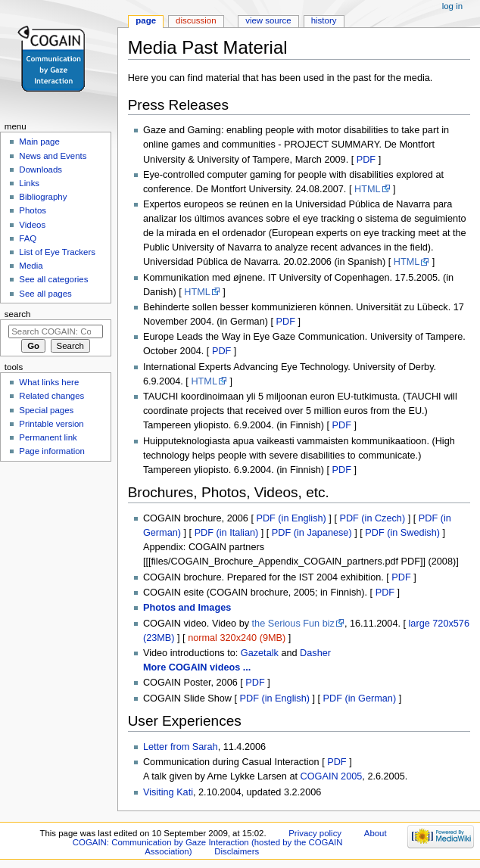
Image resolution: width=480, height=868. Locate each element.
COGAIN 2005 (332, 776)
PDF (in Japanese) (312, 533)
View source (268, 20)
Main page (39, 142)
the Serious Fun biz (293, 624)
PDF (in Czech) (372, 518)
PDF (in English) (291, 518)
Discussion (196, 20)
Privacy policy (315, 833)
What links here (49, 382)
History (324, 20)
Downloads (41, 170)
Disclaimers (237, 851)
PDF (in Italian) (227, 533)
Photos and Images (187, 608)
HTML (368, 189)
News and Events (53, 156)
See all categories (53, 279)
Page (146, 20)
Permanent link (48, 437)
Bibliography (43, 197)
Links (29, 183)
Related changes (51, 396)
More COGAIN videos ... (197, 667)
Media (31, 266)
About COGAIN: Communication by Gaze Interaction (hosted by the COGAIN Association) (230, 842)
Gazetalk (260, 653)
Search (18, 314)
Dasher (315, 653)
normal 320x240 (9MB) (237, 638)
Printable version (51, 424)
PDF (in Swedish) (402, 533)
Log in (452, 6)
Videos (32, 225)
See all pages (45, 294)
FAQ (28, 238)
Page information (52, 451)
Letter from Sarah (181, 747)
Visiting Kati (168, 792)
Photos (33, 210)
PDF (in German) (360, 698)
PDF (366, 160)
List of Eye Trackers (57, 252)
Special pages (46, 410)
